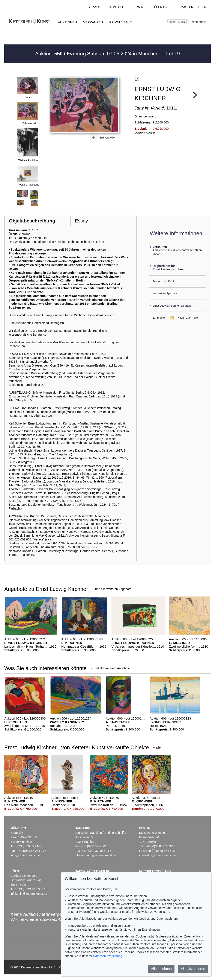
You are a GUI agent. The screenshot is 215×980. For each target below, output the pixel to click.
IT (198, 7)
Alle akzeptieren (193, 969)
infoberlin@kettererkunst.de (157, 855)
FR (204, 7)
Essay (81, 221)
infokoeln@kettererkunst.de (29, 894)
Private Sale (120, 22)
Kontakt (116, 7)
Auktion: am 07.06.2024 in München (98, 54)
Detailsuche (199, 22)
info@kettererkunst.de (25, 855)
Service (94, 7)
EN (191, 7)
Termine (139, 7)
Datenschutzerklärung (108, 956)
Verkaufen (93, 22)
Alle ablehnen (161, 969)
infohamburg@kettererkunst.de (95, 855)
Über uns (162, 7)
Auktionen (68, 22)
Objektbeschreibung (32, 221)
